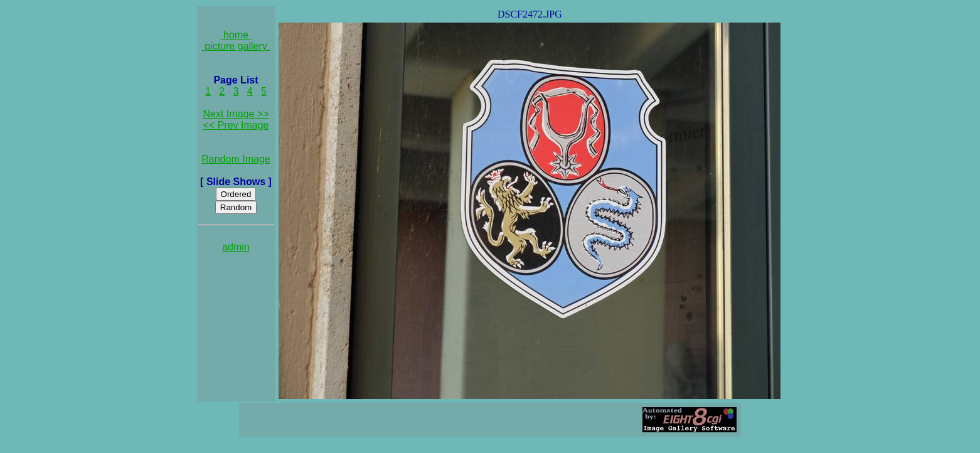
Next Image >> (236, 114)
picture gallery (236, 46)
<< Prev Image (236, 125)
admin (236, 247)
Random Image (236, 159)
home (236, 35)
